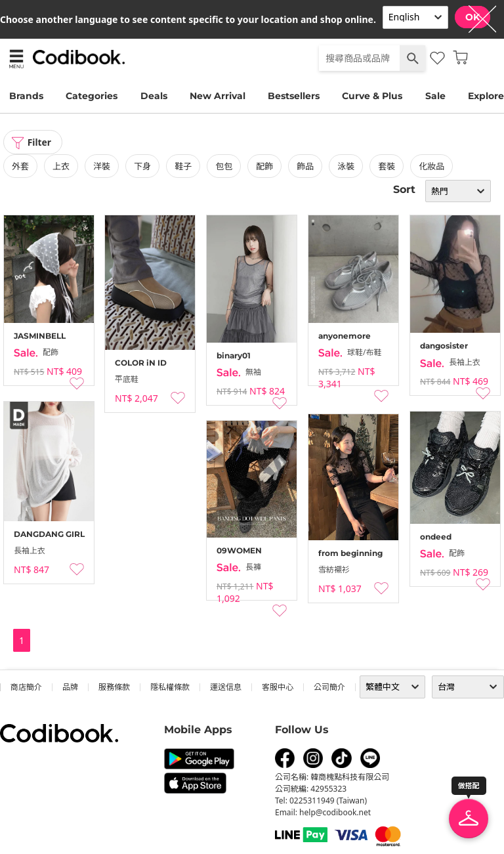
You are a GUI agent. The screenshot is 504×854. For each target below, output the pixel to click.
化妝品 (431, 166)
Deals (154, 96)
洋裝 (102, 166)
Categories (92, 96)
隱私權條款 (170, 687)
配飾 (264, 166)
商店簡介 (26, 687)
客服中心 (278, 687)
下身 (142, 166)
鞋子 (183, 166)
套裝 (387, 166)
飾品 (305, 166)
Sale (435, 96)
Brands (26, 96)
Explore (486, 96)
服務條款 (114, 687)
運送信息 (226, 687)
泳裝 (346, 166)
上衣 (61, 166)
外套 (20, 166)
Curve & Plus (372, 96)
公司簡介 (329, 687)
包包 (224, 166)
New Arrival (218, 96)
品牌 (70, 687)
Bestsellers (294, 96)
